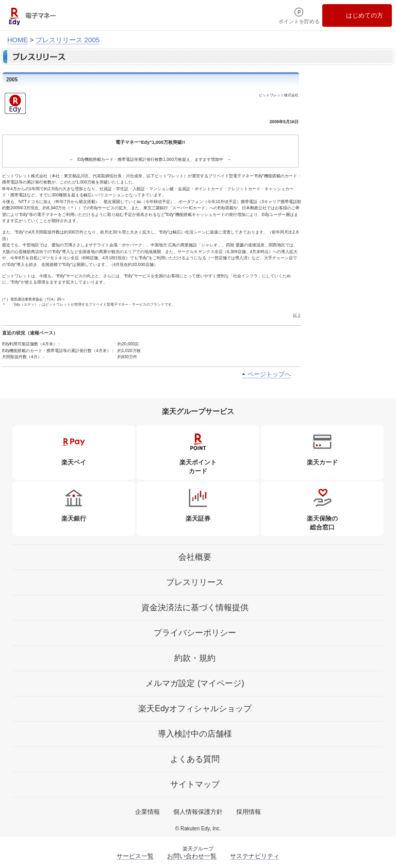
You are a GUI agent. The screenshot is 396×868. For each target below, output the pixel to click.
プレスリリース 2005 (68, 40)
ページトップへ (269, 374)
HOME (18, 40)
